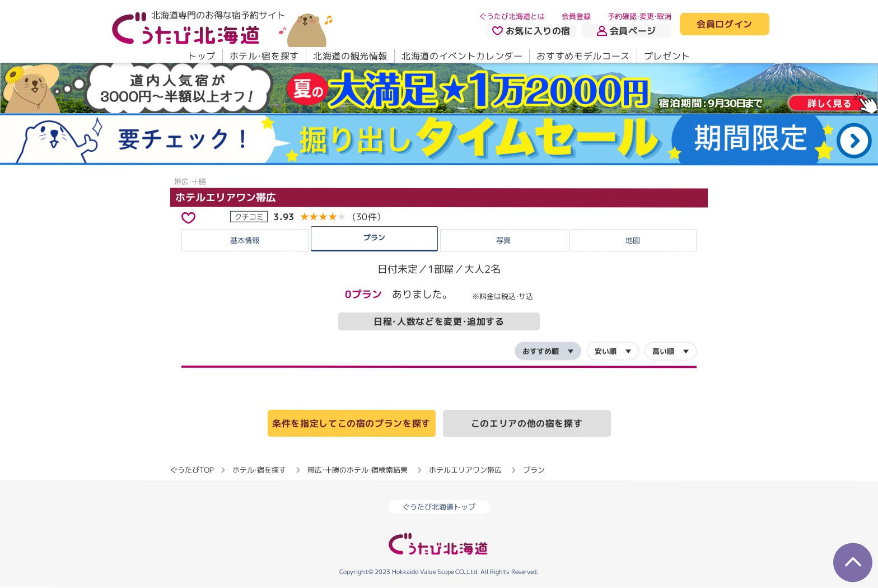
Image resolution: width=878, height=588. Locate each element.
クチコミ (249, 216)
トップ (202, 56)
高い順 (663, 351)
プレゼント (667, 56)
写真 (503, 240)
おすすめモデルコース (583, 56)
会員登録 (576, 16)
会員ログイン (725, 25)
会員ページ (627, 31)
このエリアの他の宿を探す (527, 423)
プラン (374, 237)
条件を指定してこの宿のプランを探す (351, 423)
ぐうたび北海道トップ (439, 507)
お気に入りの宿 (531, 31)
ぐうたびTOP (192, 470)
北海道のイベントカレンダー (462, 56)
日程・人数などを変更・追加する (439, 321)
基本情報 (245, 240)
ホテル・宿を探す (264, 56)
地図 (633, 240)
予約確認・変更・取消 (639, 16)
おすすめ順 (541, 351)
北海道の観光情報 (350, 56)
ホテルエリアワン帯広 (226, 197)
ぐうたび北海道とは (512, 16)
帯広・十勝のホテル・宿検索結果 (358, 470)
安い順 (606, 351)
